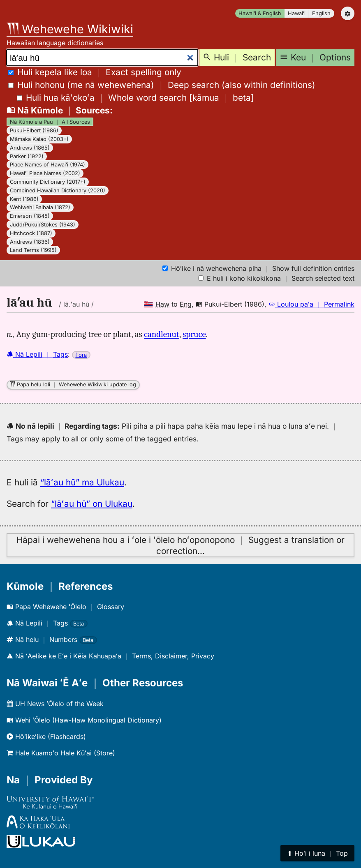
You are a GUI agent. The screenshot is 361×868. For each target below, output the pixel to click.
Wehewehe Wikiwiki (70, 29)
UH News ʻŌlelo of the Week (55, 704)
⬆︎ (317, 853)
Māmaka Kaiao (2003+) (39, 139)
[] (135, 98)
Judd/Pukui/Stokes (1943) (43, 225)
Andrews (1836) (30, 242)
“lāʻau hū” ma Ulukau (82, 482)
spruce (194, 334)
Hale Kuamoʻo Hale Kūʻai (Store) (61, 753)
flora (81, 355)
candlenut (162, 334)
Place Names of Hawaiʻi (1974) (47, 165)
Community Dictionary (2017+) (48, 182)
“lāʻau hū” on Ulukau (92, 504)
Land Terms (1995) (33, 250)
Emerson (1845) (30, 216)
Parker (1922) (27, 156)
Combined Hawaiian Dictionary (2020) (58, 190)
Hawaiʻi (297, 13)
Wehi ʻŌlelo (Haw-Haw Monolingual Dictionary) (84, 720)
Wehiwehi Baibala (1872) (40, 207)
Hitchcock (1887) (31, 233)
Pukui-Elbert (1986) (34, 130)
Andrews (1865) (30, 148)
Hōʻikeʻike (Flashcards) (46, 736)
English (321, 13)
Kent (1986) (24, 199)
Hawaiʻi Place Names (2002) (45, 173)
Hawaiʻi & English (260, 13)
